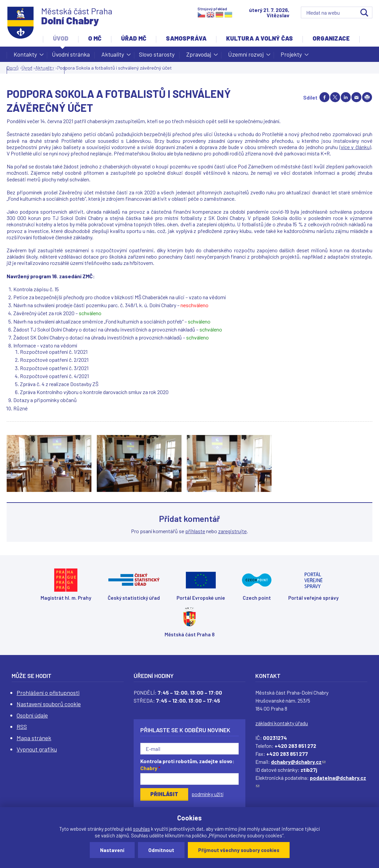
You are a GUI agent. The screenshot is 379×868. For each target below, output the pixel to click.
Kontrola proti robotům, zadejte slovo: (187, 764)
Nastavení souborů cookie (49, 704)
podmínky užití (207, 794)
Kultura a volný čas (259, 38)
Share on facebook (324, 97)
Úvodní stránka (71, 54)
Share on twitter (335, 97)
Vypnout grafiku (37, 749)
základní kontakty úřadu (282, 723)
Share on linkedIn (346, 97)
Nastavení (112, 850)
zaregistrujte (232, 531)
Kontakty (25, 56)
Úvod (61, 38)
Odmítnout (161, 850)
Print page (367, 97)
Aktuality (113, 56)
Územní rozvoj (246, 56)
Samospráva (186, 38)
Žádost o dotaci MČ (36, 70)
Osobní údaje (32, 715)
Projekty (291, 56)
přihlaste (195, 531)
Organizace (331, 38)
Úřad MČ (134, 38)
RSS (22, 727)
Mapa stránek (34, 738)
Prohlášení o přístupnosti (48, 693)
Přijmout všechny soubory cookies (239, 850)
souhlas (141, 829)
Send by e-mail (356, 97)
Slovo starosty (157, 54)
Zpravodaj (199, 56)
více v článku (355, 147)
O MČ (95, 38)
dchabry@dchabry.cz (298, 762)
